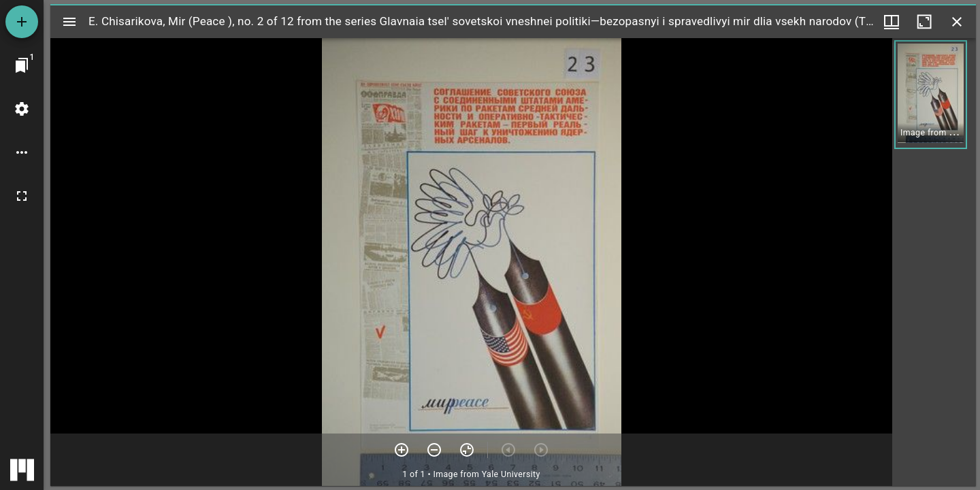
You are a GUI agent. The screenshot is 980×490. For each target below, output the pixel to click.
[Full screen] (22, 196)
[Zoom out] (434, 450)
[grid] (934, 262)
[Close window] (957, 22)
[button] (931, 95)
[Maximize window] (924, 22)
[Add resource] (22, 22)
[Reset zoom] (467, 450)
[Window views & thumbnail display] (892, 22)
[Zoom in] (402, 450)
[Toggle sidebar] (69, 22)
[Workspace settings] (22, 109)
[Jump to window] (22, 65)
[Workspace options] (22, 152)
